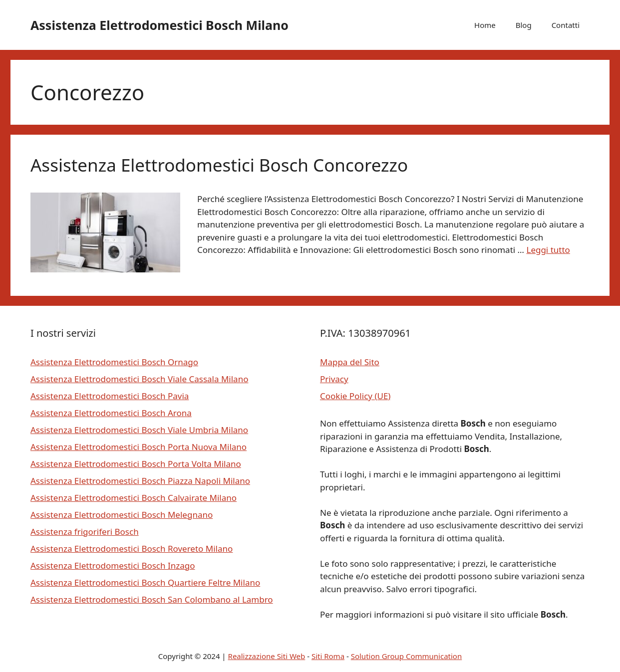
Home (485, 25)
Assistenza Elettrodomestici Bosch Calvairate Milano (134, 498)
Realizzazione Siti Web (267, 656)
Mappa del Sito (350, 362)
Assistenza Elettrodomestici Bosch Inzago (113, 565)
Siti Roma (328, 656)
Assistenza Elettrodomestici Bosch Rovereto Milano (132, 549)
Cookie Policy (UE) (355, 396)
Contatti (566, 25)
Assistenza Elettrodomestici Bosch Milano (159, 25)
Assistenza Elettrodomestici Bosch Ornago (114, 362)
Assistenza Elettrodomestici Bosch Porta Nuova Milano (139, 447)
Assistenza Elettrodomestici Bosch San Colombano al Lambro (152, 599)
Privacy (334, 379)
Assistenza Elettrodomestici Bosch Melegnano (122, 515)
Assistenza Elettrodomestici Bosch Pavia (110, 396)
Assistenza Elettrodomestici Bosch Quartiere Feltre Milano (145, 582)
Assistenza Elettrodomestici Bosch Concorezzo (219, 165)
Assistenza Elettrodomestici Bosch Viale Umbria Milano (139, 430)
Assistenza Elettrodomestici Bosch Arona (111, 413)
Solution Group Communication (407, 656)
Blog (524, 25)
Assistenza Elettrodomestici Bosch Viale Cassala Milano (139, 379)
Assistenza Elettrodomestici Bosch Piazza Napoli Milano (140, 481)
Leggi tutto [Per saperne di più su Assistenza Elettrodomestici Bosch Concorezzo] (548, 250)
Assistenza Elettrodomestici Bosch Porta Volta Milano (136, 464)
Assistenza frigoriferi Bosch (85, 532)
